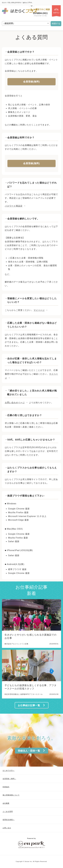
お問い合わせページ (15, 403)
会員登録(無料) (32, 82)
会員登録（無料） (9, 779)
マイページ (39, 310)
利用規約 (6, 787)
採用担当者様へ (9, 820)
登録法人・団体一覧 (32, 751)
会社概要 (6, 803)
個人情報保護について (11, 795)
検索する (56, 24)
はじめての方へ (9, 771)
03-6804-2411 (40, 13)
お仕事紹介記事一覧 (32, 705)
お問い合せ (7, 828)
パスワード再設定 (14, 206)
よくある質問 (8, 812)
